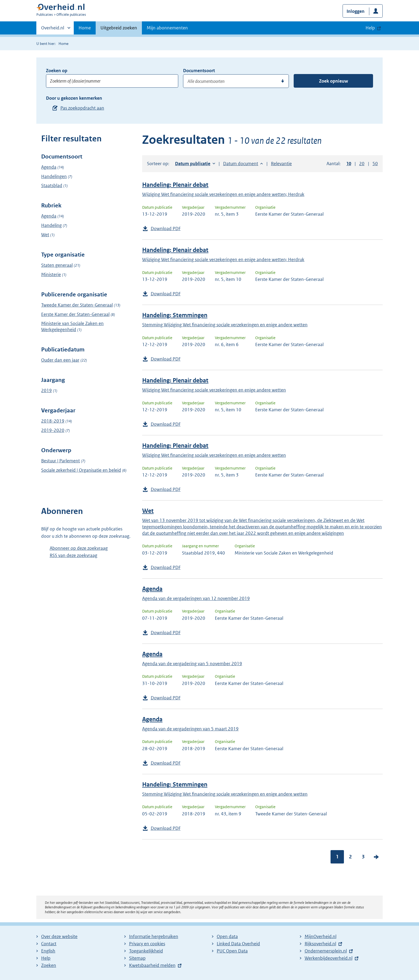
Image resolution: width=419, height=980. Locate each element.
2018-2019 (53, 421)
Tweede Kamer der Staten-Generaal (77, 305)
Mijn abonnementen (167, 28)
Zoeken (49, 965)
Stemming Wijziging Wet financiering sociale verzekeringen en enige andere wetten (225, 325)
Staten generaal (57, 265)
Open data (227, 936)
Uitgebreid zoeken (119, 28)
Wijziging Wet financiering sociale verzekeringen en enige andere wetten (214, 390)
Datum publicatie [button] (193, 164)
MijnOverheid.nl (321, 936)
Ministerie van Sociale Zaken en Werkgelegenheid (72, 326)
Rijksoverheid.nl (320, 944)
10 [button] (349, 164)
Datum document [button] (241, 164)
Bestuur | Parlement (61, 461)
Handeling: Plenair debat (175, 185)
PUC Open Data (232, 951)
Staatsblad (52, 185)
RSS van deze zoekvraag (73, 555)
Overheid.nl (53, 29)
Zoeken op (57, 71)
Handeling (51, 225)
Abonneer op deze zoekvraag (79, 548)
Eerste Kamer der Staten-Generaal (75, 314)
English (48, 951)
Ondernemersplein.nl (326, 951)
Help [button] (370, 28)
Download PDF (166, 228)
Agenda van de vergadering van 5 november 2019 (192, 664)
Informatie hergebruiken (154, 936)
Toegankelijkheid (146, 951)
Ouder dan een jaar (60, 360)
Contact (49, 944)
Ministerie (51, 274)
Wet (45, 235)
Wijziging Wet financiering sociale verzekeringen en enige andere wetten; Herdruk (223, 194)
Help (46, 958)
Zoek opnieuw (333, 81)
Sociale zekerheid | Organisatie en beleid (81, 470)
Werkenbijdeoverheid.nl (329, 958)
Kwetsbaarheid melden (152, 965)
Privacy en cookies (147, 944)
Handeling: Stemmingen (175, 315)
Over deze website (59, 936)
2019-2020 (53, 430)
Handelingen (54, 176)
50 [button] (375, 164)
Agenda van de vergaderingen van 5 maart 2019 (190, 729)
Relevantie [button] (281, 164)
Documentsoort (199, 71)
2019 (46, 390)
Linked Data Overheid (238, 944)
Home (85, 28)
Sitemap (137, 958)
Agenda (49, 167)
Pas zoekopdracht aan (82, 108)
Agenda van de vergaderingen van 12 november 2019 (196, 598)
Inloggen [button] (356, 11)
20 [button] (362, 164)
